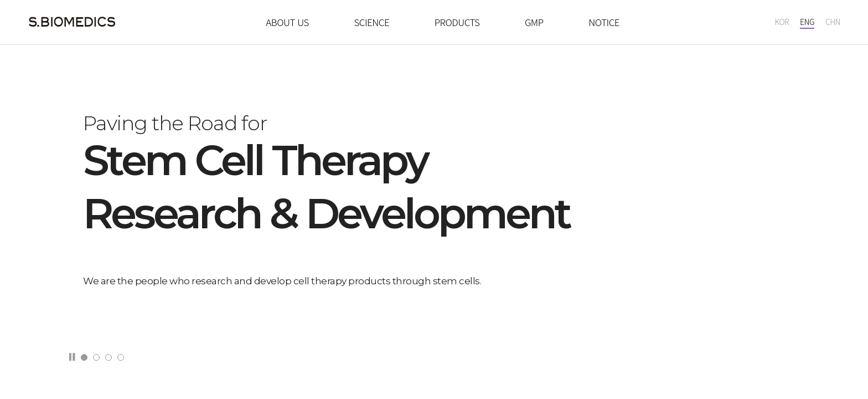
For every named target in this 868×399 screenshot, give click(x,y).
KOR (782, 22)
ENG (807, 22)
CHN (833, 22)
